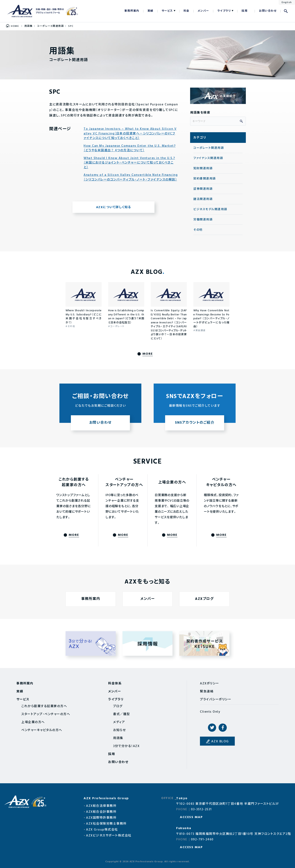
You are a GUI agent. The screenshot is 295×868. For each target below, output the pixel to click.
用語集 (118, 738)
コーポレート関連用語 (209, 148)
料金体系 (115, 684)
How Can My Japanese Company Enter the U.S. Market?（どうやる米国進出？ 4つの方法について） (130, 148)
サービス (167, 11)
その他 (198, 230)
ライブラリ (224, 11)
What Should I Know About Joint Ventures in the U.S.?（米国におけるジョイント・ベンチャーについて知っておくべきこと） (129, 163)
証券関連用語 (203, 189)
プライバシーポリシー (216, 700)
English (287, 2)
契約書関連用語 (205, 179)
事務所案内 (132, 11)
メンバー (203, 11)
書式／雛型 (122, 714)
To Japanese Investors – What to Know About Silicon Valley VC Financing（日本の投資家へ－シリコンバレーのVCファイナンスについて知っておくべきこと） (130, 134)
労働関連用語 (203, 220)
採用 (245, 11)
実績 (150, 11)
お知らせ (119, 730)
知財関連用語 (203, 169)
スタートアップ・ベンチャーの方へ (46, 714)
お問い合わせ (268, 11)
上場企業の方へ (33, 722)
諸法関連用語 (203, 199)
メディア (119, 722)
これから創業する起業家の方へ (44, 706)
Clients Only (210, 712)
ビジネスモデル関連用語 (210, 209)
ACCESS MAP (191, 817)
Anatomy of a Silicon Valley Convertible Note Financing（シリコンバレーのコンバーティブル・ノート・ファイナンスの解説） (131, 177)
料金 (187, 11)
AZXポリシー (210, 684)
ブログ (118, 706)
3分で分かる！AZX (126, 746)
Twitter (212, 728)
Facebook (223, 728)
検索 (286, 11)
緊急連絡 (207, 692)
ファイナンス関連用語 (208, 158)
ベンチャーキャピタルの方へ (42, 730)
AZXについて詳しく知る (114, 207)
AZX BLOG (220, 742)
